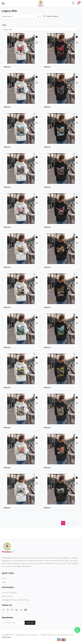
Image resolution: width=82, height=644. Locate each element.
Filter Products (51, 16)
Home (4, 578)
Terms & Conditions (9, 593)
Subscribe (30, 623)
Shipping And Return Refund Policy (15, 600)
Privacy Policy (7, 596)
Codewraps (6, 637)
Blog (4, 582)
